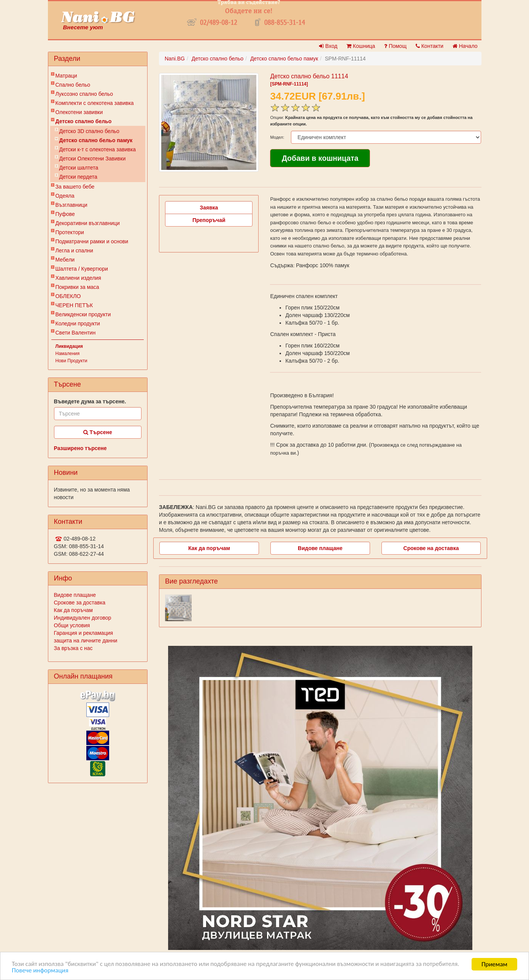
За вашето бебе (75, 187)
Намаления (68, 354)
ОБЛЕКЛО (68, 296)
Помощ (395, 46)
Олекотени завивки (79, 112)
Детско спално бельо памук (96, 140)
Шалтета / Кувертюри (82, 269)
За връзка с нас (73, 648)
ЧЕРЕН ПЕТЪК (74, 305)
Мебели (65, 260)
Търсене (98, 432)
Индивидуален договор (83, 618)
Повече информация (40, 971)
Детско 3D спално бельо (89, 131)
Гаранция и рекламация (84, 633)
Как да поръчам (73, 610)
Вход (328, 46)
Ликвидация (69, 346)
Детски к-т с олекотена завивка (98, 149)
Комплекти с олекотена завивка (95, 103)
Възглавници (71, 205)
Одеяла (65, 196)
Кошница (361, 46)
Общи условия (72, 625)
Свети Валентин (76, 333)
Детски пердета (78, 177)
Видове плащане (75, 595)
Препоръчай (209, 220)
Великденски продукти (83, 314)
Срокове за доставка (80, 603)
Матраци (66, 76)
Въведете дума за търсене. (90, 401)
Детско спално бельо (84, 121)
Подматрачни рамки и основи (92, 241)
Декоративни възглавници (88, 223)
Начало (465, 46)
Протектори (70, 232)
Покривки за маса (77, 287)
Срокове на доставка (431, 548)
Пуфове (65, 214)
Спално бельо (73, 85)
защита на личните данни (86, 641)
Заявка (209, 208)
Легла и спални (74, 251)
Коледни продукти (78, 323)
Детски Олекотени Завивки (93, 159)
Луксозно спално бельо (84, 94)
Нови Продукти (71, 361)
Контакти (430, 46)
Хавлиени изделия (78, 278)
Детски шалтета (79, 168)
